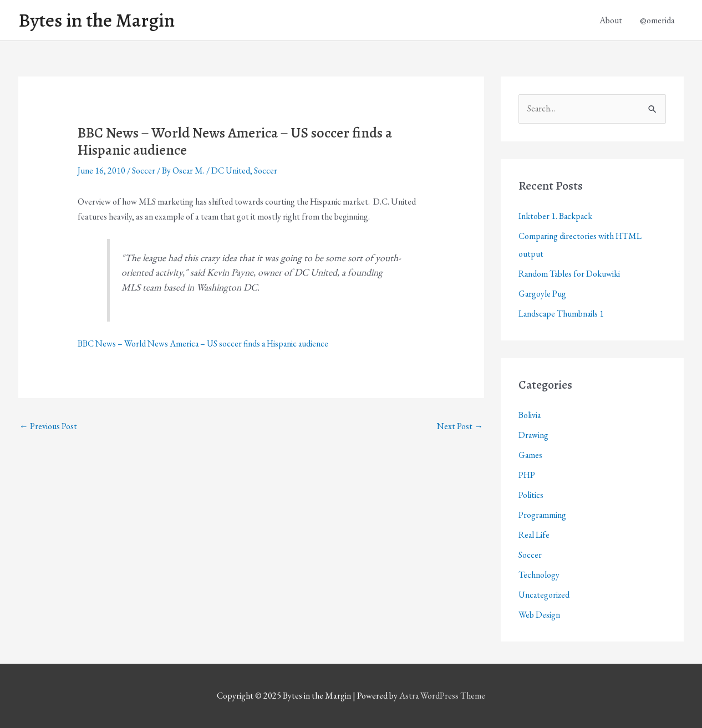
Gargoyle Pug (543, 294)
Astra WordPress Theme (442, 696)
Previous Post (48, 427)
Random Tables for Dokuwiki (570, 274)
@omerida (657, 20)
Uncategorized (545, 595)
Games (531, 455)
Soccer (144, 171)
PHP (527, 475)
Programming (543, 515)
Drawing (534, 435)
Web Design (539, 615)
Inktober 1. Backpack (556, 216)
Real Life (534, 535)
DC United (232, 171)
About (611, 20)
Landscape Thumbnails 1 (562, 314)
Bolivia (530, 415)
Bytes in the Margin (97, 21)
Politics (531, 495)
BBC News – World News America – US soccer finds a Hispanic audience (205, 343)
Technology (539, 575)
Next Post (460, 427)
